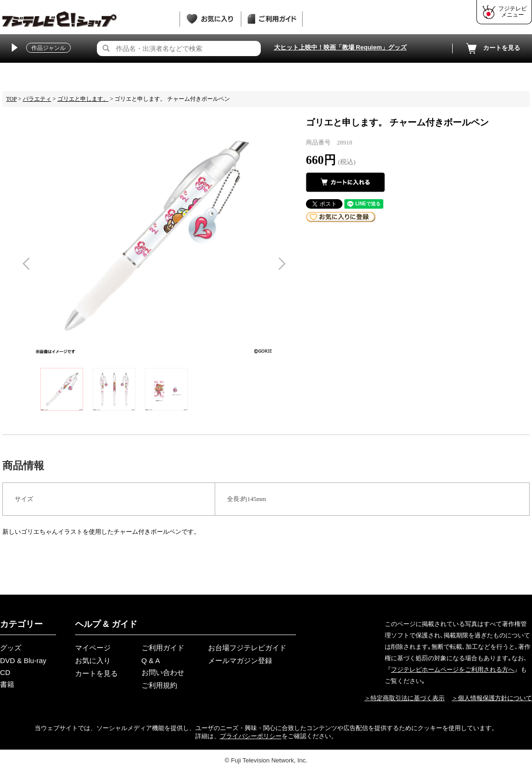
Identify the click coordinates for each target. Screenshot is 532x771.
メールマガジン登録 (240, 660)
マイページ (93, 648)
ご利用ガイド (163, 648)
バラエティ (37, 99)
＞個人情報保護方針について (492, 698)
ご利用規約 (159, 685)
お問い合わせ (163, 672)
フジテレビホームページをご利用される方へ (453, 670)
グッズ (11, 648)
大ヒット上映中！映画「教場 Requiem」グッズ (341, 47)
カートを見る (492, 48)
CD (5, 672)
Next (282, 264)
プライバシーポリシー (251, 736)
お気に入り (93, 660)
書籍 (7, 684)
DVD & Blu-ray (23, 660)
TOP (11, 99)
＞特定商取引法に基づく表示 (404, 698)
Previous (26, 264)
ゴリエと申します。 (83, 99)
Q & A (151, 660)
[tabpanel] (154, 235)
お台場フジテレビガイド (247, 648)
